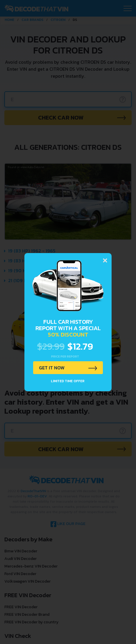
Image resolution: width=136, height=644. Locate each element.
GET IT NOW (52, 368)
